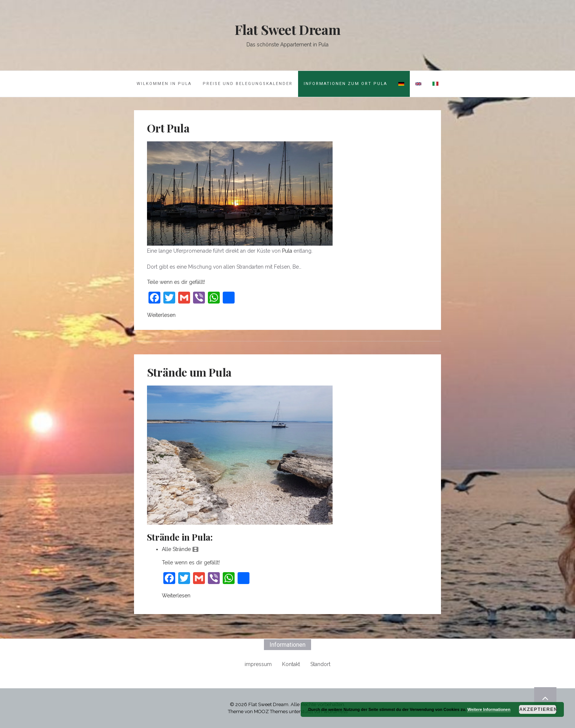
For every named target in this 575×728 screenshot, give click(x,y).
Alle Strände (180, 549)
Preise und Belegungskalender (248, 84)
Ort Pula (168, 128)
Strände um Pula (189, 372)
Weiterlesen (161, 315)
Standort (320, 664)
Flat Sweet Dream (288, 29)
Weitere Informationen (489, 709)
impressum (258, 664)
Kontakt (291, 664)
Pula (287, 251)
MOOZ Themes (271, 711)
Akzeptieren (538, 709)
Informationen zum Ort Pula (345, 84)
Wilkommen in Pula (164, 84)
